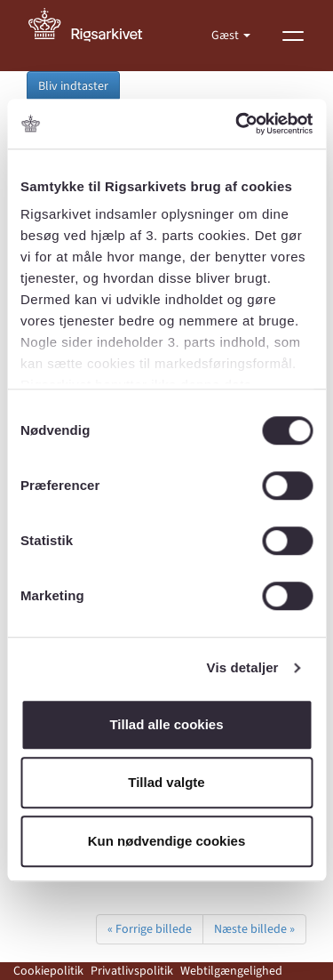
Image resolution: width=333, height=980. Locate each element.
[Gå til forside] (95, 36)
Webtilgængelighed (231, 971)
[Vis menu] (293, 36)
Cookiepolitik (48, 971)
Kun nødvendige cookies (167, 841)
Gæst (226, 36)
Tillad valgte (166, 782)
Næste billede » (254, 929)
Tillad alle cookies (166, 724)
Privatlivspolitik (132, 971)
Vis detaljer (243, 667)
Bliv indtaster (73, 86)
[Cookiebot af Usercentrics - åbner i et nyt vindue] (237, 124)
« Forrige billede (150, 929)
